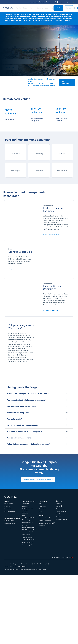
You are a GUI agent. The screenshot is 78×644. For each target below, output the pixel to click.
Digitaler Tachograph (27, 537)
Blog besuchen (14, 269)
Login (60, 2)
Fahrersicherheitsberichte (28, 532)
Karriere (59, 506)
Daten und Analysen (10, 511)
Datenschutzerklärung (10, 564)
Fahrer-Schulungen (27, 535)
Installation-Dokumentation (47, 523)
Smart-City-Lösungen (10, 523)
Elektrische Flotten (26, 525)
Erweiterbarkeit (62, 171)
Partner (6, 514)
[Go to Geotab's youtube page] (72, 564)
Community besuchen (51, 310)
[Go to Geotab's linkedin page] (67, 564)
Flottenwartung (26, 520)
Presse (41, 511)
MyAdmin (59, 517)
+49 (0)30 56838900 (57, 21)
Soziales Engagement (62, 511)
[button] (39, 394)
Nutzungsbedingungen (20, 566)
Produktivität (16, 153)
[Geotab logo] (8, 8)
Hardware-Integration (27, 545)
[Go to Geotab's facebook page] (59, 564)
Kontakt (69, 8)
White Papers (42, 506)
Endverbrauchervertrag (40, 564)
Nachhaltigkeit (16, 171)
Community (36, 2)
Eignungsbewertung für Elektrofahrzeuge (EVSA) (28, 529)
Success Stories (43, 509)
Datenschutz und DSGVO (28, 540)
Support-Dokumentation (46, 520)
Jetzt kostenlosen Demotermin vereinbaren (38, 480)
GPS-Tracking (25, 504)
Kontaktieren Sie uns (62, 519)
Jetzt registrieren (66, 82)
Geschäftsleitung (61, 509)
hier (20, 21)
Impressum (8, 566)
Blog (30, 2)
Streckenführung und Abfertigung (27, 510)
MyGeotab (7, 506)
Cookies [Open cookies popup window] (21, 564)
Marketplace (52, 2)
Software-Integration (27, 542)
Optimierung (39, 154)
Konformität (39, 171)
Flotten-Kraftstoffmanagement (28, 516)
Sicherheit (62, 153)
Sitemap (28, 564)
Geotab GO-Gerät (9, 504)
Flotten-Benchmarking (27, 523)
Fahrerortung (25, 506)
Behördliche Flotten (9, 521)
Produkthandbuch (44, 518)
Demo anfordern (58, 8)
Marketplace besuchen (51, 235)
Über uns (59, 504)
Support (44, 2)
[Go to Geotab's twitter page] (63, 564)
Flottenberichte (26, 513)
